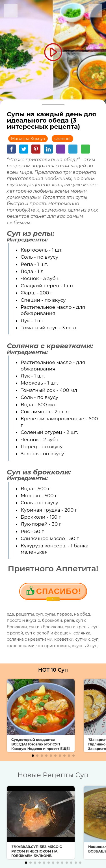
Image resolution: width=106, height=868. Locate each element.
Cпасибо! (59, 593)
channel (63, 139)
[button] (33, 756)
